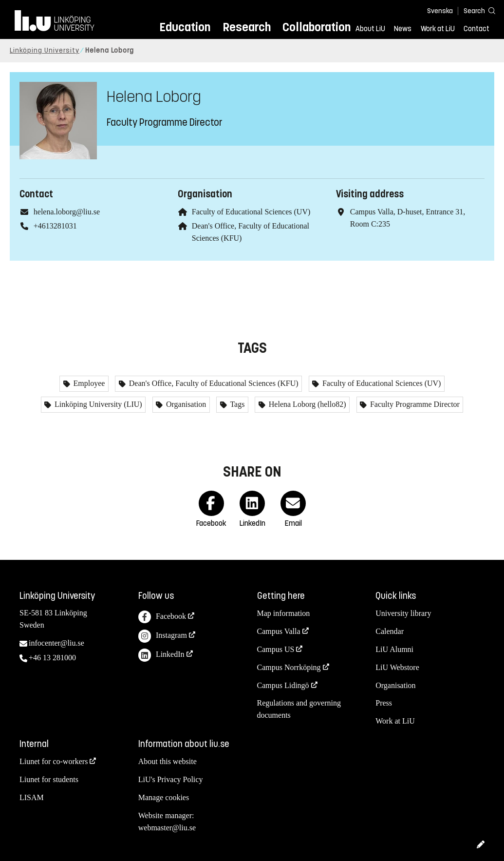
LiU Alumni (394, 649)
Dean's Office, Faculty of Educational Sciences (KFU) (213, 383)
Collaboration (317, 27)
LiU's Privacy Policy (171, 779)
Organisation (185, 404)
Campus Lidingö (283, 685)
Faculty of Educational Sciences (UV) (251, 212)
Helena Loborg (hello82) (307, 404)
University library (403, 613)
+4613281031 (55, 226)
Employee (88, 383)
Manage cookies (164, 797)
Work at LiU (438, 29)
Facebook (162, 617)
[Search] (475, 10)
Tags (237, 404)
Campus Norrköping (289, 667)
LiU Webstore (397, 667)
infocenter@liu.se (56, 643)
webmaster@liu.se (167, 828)
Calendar (390, 631)
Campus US (276, 649)
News (403, 29)
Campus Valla (279, 631)
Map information (284, 613)
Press (384, 703)
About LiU (370, 29)
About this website (168, 761)
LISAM (32, 797)
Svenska (440, 11)
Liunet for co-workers (54, 761)
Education (185, 27)
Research (247, 27)
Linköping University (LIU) (97, 404)
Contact (476, 29)
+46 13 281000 (52, 658)
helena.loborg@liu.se (67, 212)
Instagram (163, 636)
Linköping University (45, 50)
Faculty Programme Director (414, 404)
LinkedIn (161, 655)
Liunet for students (49, 779)
